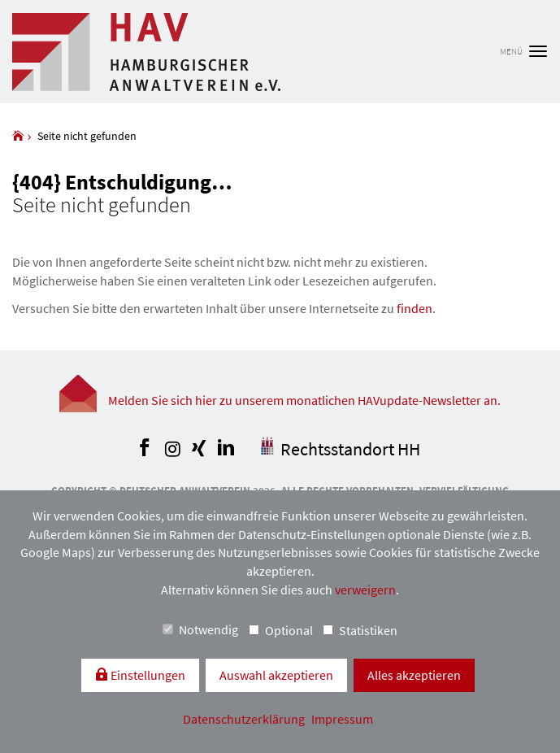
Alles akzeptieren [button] (414, 675)
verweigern (365, 590)
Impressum (342, 719)
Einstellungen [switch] (147, 675)
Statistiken (360, 630)
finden (415, 308)
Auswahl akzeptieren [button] (276, 675)
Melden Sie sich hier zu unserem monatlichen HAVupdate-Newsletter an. (304, 400)
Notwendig (200, 629)
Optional (281, 630)
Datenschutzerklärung (245, 719)
